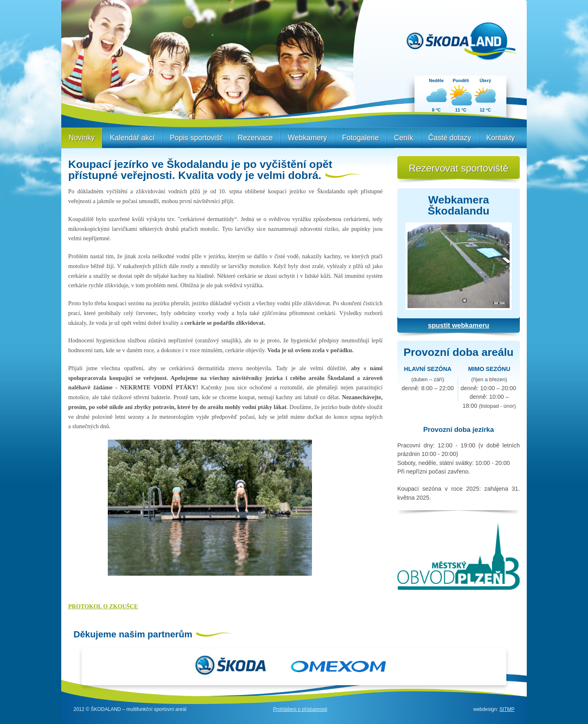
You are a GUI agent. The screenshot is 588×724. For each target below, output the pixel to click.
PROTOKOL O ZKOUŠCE (103, 606)
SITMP (507, 709)
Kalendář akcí (132, 138)
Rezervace (255, 138)
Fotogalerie (361, 138)
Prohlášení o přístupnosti (300, 709)
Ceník (404, 138)
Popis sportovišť (196, 138)
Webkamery (307, 138)
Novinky (82, 138)
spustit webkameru (459, 325)
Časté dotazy (450, 138)
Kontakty (501, 138)
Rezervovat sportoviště (459, 168)
